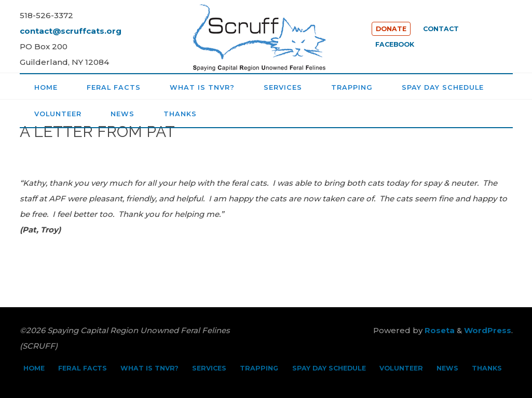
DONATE (391, 29)
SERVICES (209, 368)
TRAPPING (259, 368)
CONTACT (441, 29)
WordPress (488, 330)
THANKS (487, 368)
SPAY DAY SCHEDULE (329, 368)
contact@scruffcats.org (71, 31)
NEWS (447, 368)
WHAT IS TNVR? (149, 368)
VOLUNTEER (401, 368)
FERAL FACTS (83, 368)
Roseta (439, 330)
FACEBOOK (395, 44)
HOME (34, 368)
